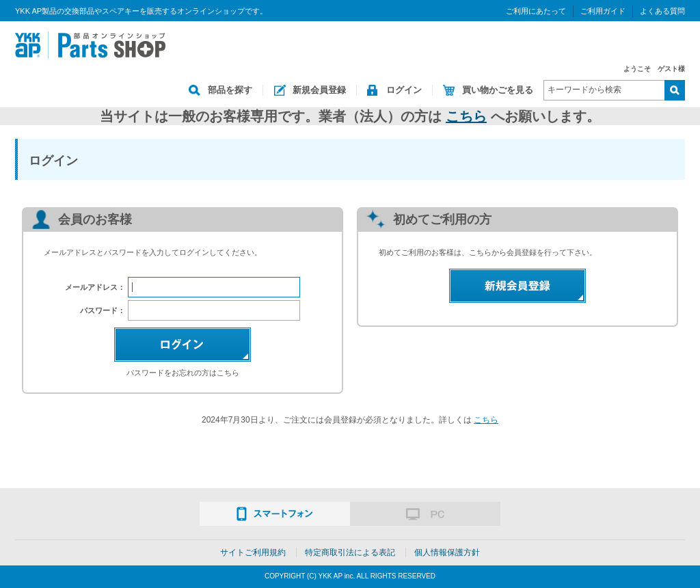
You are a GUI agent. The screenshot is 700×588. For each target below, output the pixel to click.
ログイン (404, 90)
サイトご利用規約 (253, 552)
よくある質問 (662, 11)
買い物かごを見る (498, 90)
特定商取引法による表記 (350, 552)
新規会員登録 (319, 90)
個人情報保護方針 (447, 552)
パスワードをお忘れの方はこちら (183, 373)
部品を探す (230, 90)
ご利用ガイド (603, 11)
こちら (466, 116)
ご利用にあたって (536, 11)
